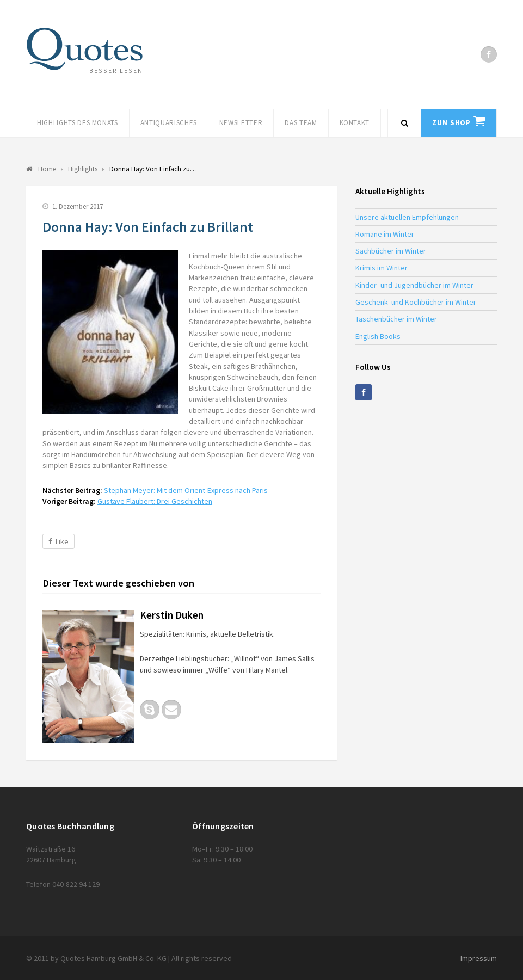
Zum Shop (451, 123)
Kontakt (355, 123)
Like (59, 541)
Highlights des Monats (78, 123)
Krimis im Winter (382, 268)
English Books (378, 336)
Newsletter (241, 123)
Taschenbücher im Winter (396, 319)
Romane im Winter (385, 234)
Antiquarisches (169, 123)
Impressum (479, 958)
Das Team (301, 123)
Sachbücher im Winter (391, 251)
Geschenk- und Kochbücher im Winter (416, 302)
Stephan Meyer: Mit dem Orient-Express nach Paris (186, 490)
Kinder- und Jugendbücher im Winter (414, 285)
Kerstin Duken (172, 615)
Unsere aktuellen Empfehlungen (407, 217)
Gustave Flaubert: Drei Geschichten (155, 501)
